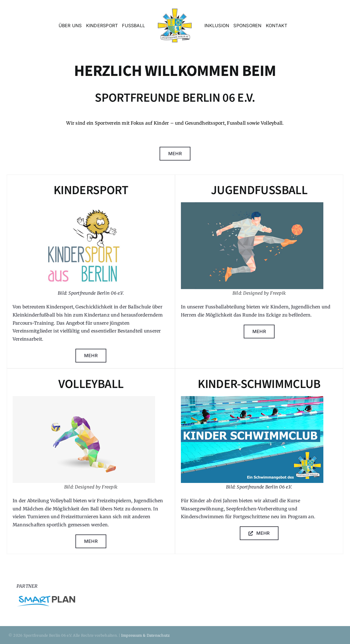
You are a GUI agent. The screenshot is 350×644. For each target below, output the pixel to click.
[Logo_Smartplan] (46, 598)
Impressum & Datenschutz (146, 635)
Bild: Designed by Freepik (259, 293)
